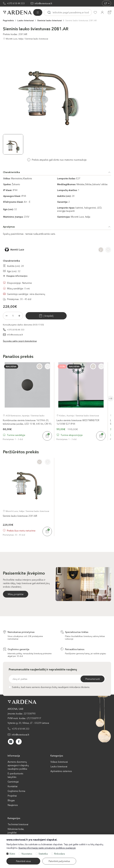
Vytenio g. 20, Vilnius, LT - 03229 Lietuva (28, 723)
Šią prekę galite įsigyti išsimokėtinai (20, 341)
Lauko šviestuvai (26, 20)
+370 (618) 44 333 (16, 330)
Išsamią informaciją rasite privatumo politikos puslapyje (47, 848)
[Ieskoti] (49, 12)
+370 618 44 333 (16, 3)
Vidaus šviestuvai (59, 762)
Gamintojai (13, 782)
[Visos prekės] (38, 12)
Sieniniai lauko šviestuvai (50, 20)
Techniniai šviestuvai (18, 824)
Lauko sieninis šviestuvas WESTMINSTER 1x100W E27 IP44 (78, 422)
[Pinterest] (101, 250)
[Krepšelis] (109, 12)
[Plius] (19, 316)
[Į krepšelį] (47, 436)
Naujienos (13, 805)
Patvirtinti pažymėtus (59, 861)
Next (110, 398)
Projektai (12, 796)
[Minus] (7, 316)
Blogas (11, 800)
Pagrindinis (8, 20)
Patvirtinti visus (23, 861)
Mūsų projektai (16, 594)
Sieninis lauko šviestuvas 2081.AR (81, 20)
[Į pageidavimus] (108, 250)
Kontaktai (12, 786)
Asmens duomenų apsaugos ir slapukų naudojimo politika (18, 765)
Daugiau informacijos (17, 276)
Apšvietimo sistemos (61, 771)
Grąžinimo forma (16, 791)
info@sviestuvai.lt (43, 3)
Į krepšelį (48, 316)
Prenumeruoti (93, 679)
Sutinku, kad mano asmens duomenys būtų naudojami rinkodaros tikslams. (49, 687)
